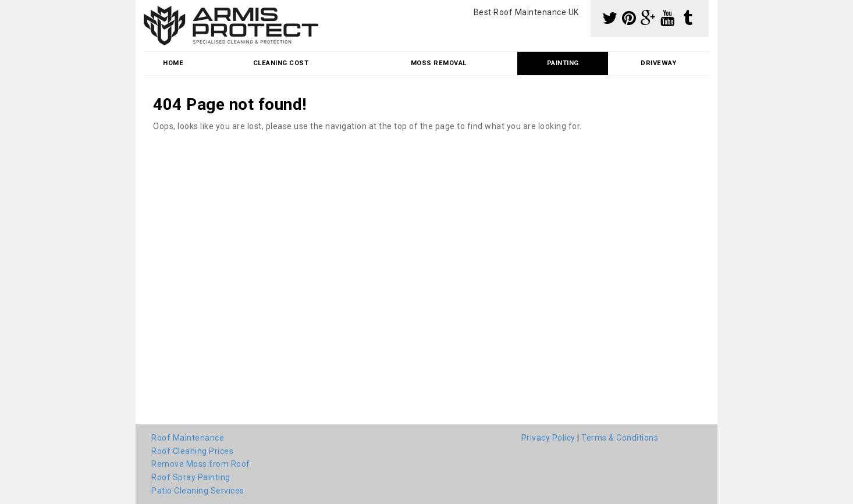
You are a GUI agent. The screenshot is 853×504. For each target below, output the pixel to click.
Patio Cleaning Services (198, 491)
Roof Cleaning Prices (192, 451)
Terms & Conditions (620, 438)
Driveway (658, 63)
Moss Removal (439, 63)
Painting (563, 63)
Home (173, 63)
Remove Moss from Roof (201, 464)
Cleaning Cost (281, 63)
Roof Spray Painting (191, 477)
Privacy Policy (548, 438)
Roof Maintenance (188, 438)
